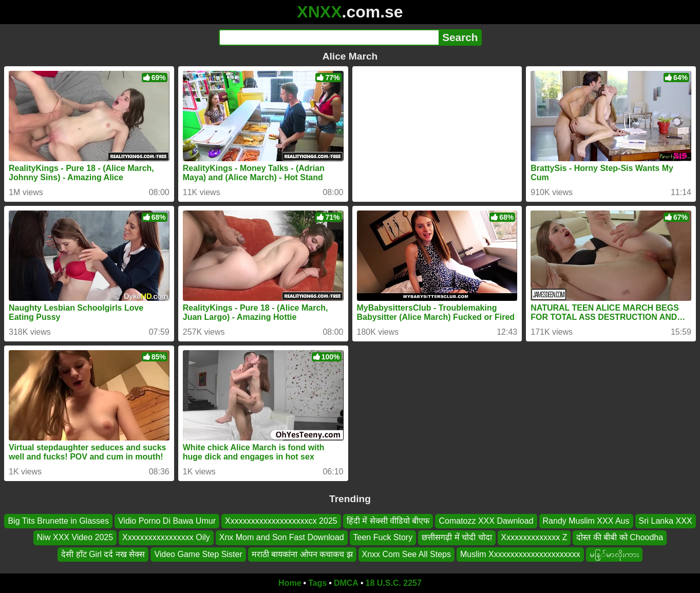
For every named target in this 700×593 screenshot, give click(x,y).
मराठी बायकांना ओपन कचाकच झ (302, 554)
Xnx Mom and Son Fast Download (282, 537)
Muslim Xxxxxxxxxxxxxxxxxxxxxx (520, 554)
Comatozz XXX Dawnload (486, 521)
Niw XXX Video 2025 (75, 537)
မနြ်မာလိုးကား (614, 554)
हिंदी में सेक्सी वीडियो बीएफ (388, 521)
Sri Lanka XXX (666, 521)
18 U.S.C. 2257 (394, 583)
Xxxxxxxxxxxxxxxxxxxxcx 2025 (281, 521)
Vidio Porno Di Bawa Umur (167, 521)
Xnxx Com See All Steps (406, 554)
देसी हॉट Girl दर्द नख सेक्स (103, 554)
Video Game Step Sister (198, 554)
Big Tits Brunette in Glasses (58, 521)
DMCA (346, 583)
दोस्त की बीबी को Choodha (620, 537)
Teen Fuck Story (383, 537)
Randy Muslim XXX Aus (586, 521)
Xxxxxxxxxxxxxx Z (534, 537)
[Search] (329, 37)
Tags (317, 583)
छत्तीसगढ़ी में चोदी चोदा (457, 537)
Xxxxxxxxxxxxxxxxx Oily (166, 537)
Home (290, 583)
